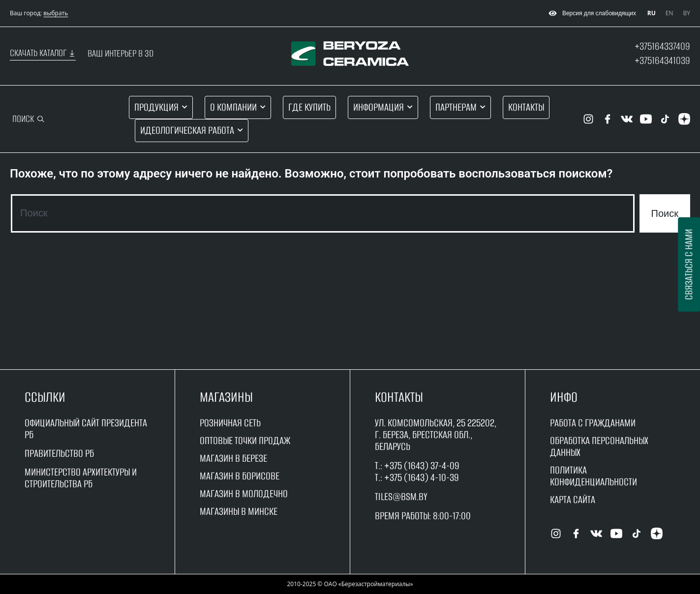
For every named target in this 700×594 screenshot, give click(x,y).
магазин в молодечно (244, 493)
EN (670, 13)
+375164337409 (662, 46)
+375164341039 (662, 60)
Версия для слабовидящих (591, 13)
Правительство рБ (59, 453)
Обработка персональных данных (599, 446)
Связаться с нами (688, 265)
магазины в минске (239, 511)
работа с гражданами (593, 423)
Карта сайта (573, 499)
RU (652, 13)
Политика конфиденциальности (593, 476)
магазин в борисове (240, 476)
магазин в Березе (233, 458)
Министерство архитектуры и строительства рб (81, 478)
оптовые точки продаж (245, 440)
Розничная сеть (230, 423)
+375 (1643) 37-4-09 (422, 465)
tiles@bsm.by (401, 496)
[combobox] (323, 213)
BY (687, 13)
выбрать (56, 13)
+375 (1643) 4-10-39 (422, 477)
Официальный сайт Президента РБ (86, 429)
